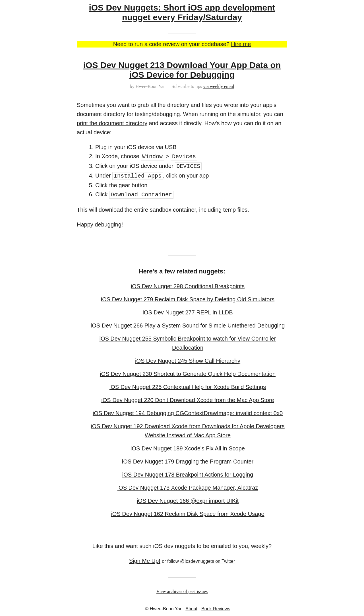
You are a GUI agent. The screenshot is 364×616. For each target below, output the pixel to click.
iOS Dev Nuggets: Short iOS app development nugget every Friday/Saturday (182, 12)
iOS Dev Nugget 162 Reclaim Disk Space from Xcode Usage (188, 514)
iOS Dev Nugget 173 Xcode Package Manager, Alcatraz (188, 488)
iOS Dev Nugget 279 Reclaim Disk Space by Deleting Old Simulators (188, 299)
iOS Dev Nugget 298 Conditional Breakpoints (188, 286)
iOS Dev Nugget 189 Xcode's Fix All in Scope (188, 448)
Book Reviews (216, 609)
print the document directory (112, 123)
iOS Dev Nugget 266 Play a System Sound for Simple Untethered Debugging (188, 325)
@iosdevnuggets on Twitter (207, 561)
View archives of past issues (182, 591)
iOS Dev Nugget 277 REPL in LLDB (188, 312)
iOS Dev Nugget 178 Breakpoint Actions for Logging (188, 475)
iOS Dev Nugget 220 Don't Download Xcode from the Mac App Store (188, 400)
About (191, 609)
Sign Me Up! (145, 561)
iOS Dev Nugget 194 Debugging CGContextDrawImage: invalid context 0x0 (188, 413)
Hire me (241, 44)
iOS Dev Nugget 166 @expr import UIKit (188, 501)
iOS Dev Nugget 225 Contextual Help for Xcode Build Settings (188, 387)
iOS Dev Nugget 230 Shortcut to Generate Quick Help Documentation (188, 374)
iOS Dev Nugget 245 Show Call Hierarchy (188, 361)
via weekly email (219, 86)
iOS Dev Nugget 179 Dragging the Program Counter (188, 462)
